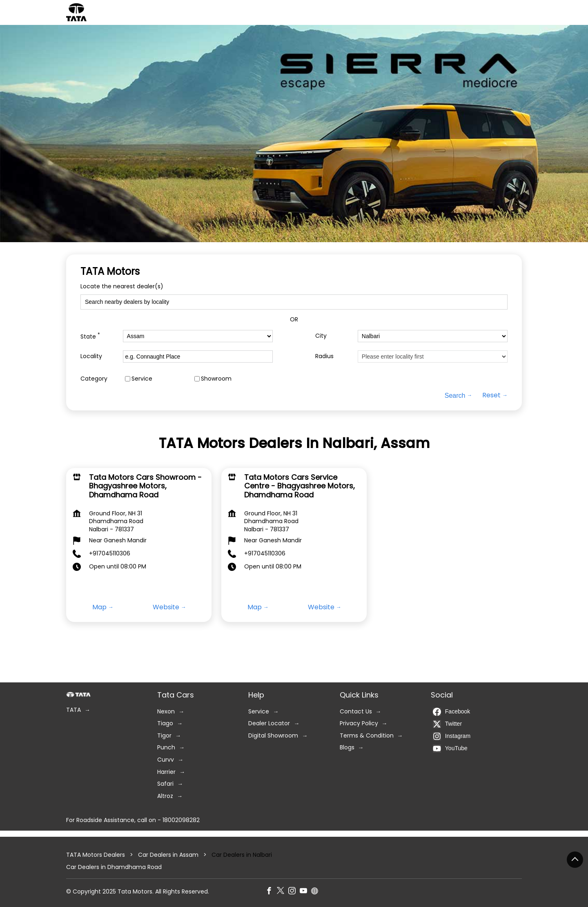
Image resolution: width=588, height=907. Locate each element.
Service (142, 379)
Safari (165, 784)
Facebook (451, 712)
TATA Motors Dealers (96, 855)
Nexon (166, 712)
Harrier (166, 772)
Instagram (452, 736)
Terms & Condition (367, 736)
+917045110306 (110, 553)
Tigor (164, 736)
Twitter (447, 724)
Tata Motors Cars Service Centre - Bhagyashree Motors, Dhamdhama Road (300, 486)
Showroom (216, 379)
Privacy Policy (359, 723)
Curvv (166, 760)
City (321, 336)
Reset (491, 395)
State (90, 336)
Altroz (165, 796)
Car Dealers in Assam (168, 855)
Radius (324, 356)
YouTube (450, 749)
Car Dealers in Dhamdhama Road (114, 867)
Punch (166, 748)
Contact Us (356, 712)
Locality (91, 356)
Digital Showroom (273, 736)
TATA (73, 710)
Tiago (165, 723)
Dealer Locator (269, 723)
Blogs (347, 748)
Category (94, 379)
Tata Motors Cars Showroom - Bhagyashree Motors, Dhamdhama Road (145, 486)
